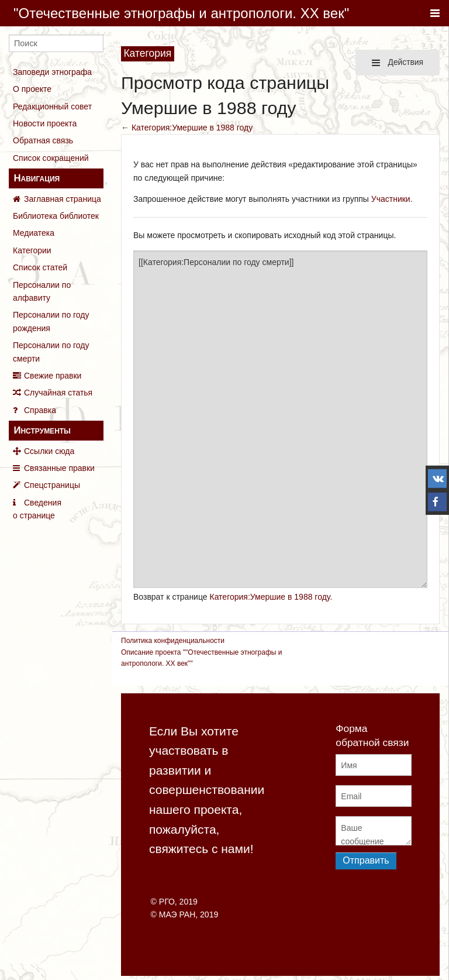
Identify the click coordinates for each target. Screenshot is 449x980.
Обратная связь (43, 140)
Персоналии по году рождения (51, 321)
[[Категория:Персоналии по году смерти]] (280, 419)
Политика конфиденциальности (173, 641)
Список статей (40, 267)
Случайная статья (58, 393)
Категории (32, 250)
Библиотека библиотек (56, 216)
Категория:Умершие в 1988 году (192, 128)
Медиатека (34, 233)
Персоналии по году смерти (51, 352)
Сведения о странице (37, 509)
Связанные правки (59, 468)
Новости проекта (45, 123)
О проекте (32, 89)
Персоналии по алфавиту (42, 291)
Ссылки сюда (49, 451)
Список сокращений (51, 158)
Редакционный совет (52, 106)
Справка (40, 410)
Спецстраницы (52, 485)
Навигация (37, 178)
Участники (391, 199)
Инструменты (42, 430)
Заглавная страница (63, 199)
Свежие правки (53, 376)
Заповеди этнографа (52, 72)
